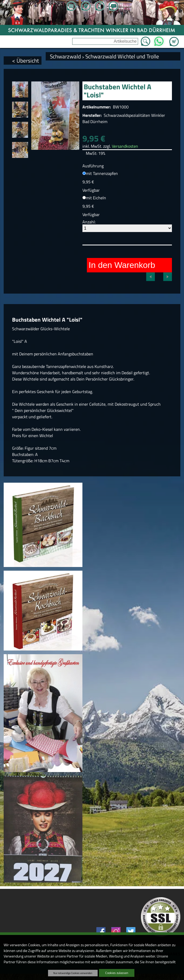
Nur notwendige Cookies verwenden (73, 973)
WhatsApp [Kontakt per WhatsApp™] (159, 40)
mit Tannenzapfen (102, 173)
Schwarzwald (65, 56)
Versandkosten (125, 146)
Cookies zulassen (117, 973)
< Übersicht (25, 60)
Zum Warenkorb (174, 38)
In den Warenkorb (122, 265)
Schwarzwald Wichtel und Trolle (122, 56)
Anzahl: (89, 222)
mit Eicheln (96, 198)
